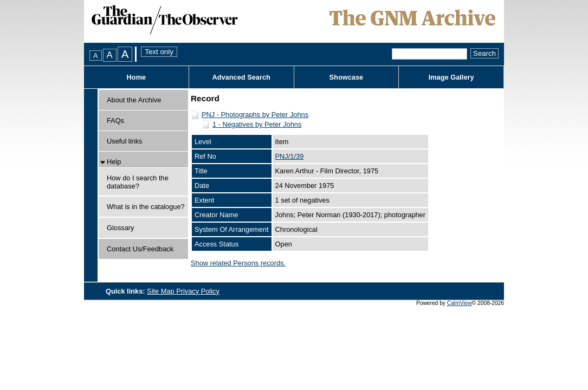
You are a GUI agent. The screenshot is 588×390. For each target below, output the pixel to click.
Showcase (347, 77)
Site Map (161, 291)
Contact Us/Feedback (140, 249)
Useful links (124, 141)
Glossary (121, 228)
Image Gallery (451, 77)
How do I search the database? (138, 182)
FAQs (115, 121)
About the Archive (134, 100)
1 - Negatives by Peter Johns (257, 124)
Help (114, 162)
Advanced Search (241, 77)
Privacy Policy (198, 291)
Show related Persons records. (238, 263)
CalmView (460, 303)
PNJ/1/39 (290, 156)
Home (137, 77)
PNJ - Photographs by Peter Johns (255, 115)
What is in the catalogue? (146, 207)
